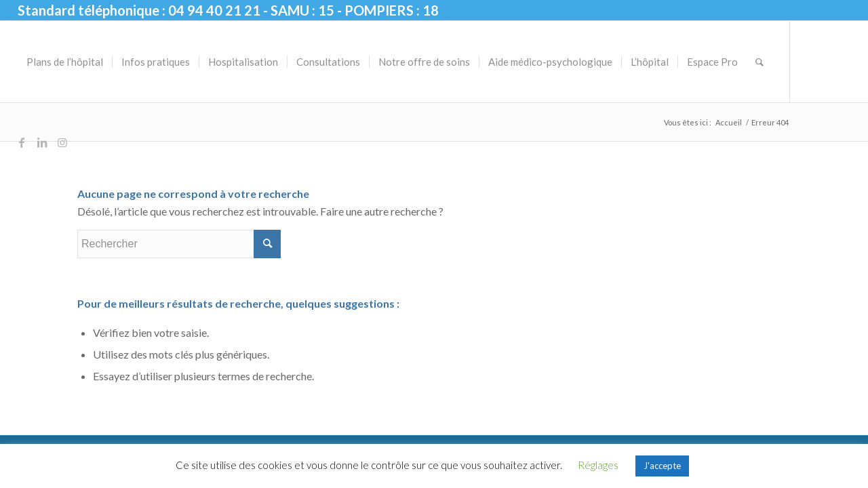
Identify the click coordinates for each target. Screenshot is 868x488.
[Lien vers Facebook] (22, 142)
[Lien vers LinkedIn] (42, 142)
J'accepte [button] (662, 466)
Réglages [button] (598, 465)
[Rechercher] (759, 62)
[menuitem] (65, 62)
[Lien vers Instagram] (62, 142)
